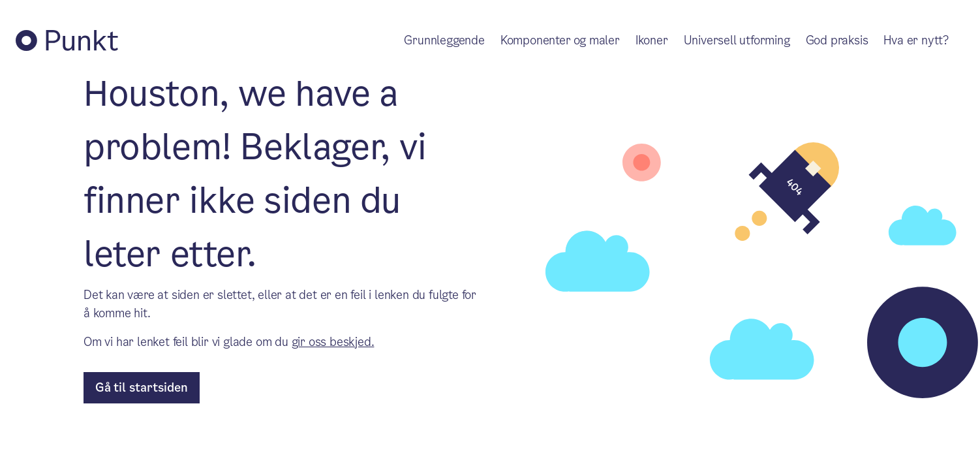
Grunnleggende (444, 40)
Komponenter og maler (560, 40)
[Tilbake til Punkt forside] (67, 40)
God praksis (837, 40)
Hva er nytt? (916, 40)
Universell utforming (737, 40)
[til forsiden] (142, 388)
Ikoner (652, 40)
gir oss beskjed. (333, 342)
